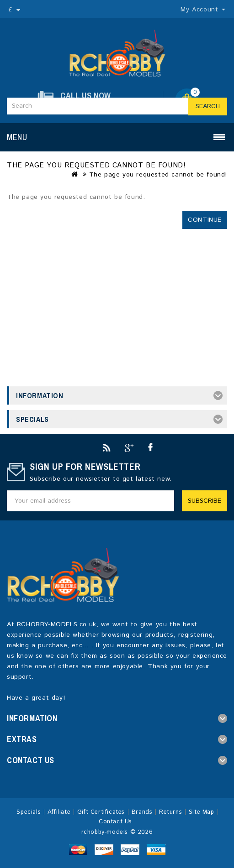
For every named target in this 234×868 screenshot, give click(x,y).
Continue (205, 220)
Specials (29, 812)
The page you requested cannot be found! (158, 175)
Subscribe (205, 501)
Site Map (202, 812)
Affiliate (59, 812)
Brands (142, 812)
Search (208, 106)
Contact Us (115, 822)
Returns (170, 812)
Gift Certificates (101, 812)
